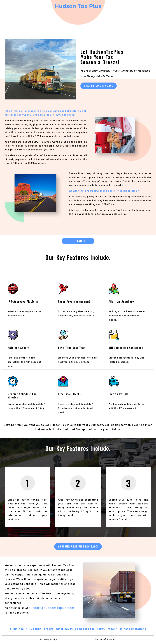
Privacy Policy (49, 640)
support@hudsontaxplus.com (51, 608)
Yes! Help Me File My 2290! (78, 546)
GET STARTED (78, 241)
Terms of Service (106, 640)
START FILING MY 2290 (99, 86)
